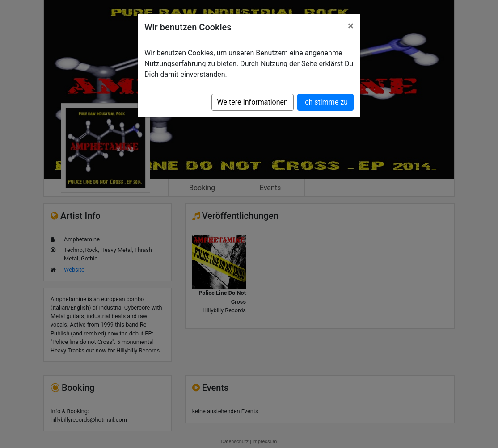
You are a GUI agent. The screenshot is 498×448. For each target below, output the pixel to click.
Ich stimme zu (325, 102)
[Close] (351, 26)
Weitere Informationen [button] (253, 102)
